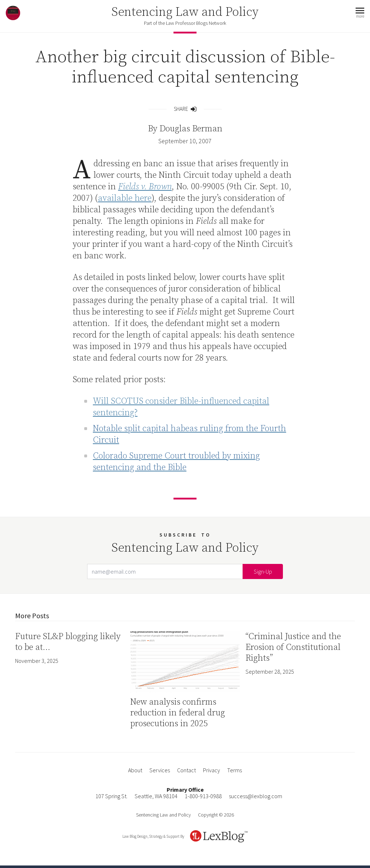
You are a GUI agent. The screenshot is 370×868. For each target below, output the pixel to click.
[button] (360, 13)
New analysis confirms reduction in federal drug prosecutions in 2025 (178, 713)
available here (125, 198)
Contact (186, 770)
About (135, 770)
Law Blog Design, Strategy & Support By (153, 836)
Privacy (211, 770)
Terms (234, 770)
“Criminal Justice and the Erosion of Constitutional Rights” (293, 647)
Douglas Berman (191, 129)
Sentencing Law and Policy (185, 12)
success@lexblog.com (256, 796)
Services (160, 770)
